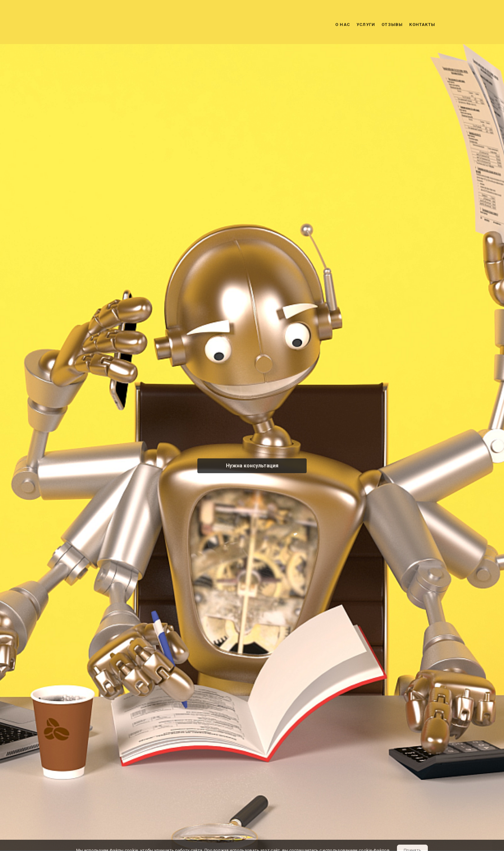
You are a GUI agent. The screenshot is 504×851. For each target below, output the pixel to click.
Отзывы (392, 26)
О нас (343, 26)
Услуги (366, 26)
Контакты (422, 26)
